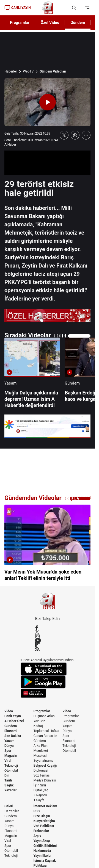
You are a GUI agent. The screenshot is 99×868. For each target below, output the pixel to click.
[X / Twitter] (48, 632)
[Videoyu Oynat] (48, 102)
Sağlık (9, 785)
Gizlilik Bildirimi (45, 846)
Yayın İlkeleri (43, 856)
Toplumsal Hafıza (46, 731)
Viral (8, 761)
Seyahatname (44, 761)
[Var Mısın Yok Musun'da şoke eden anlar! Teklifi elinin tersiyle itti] (47, 543)
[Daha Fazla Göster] (86, 135)
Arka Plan (41, 746)
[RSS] (48, 649)
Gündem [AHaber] (78, 23)
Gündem (11, 726)
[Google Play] (48, 682)
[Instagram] (48, 636)
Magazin (11, 756)
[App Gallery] (48, 693)
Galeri (9, 806)
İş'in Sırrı (40, 785)
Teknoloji (11, 766)
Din (7, 775)
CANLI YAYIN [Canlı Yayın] (18, 8)
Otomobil (11, 770)
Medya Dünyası (45, 780)
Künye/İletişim (44, 821)
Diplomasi (41, 770)
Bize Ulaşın (42, 816)
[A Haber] (48, 8)
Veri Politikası (44, 826)
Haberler (11, 71)
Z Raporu (40, 795)
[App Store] (48, 669)
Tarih (8, 780)
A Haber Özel (14, 721)
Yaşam (9, 741)
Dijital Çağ (41, 790)
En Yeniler (12, 811)
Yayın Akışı (42, 841)
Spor (8, 751)
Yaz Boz (39, 721)
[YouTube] (48, 640)
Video (9, 711)
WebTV (28, 71)
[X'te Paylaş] (64, 135)
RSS (37, 811)
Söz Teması (42, 775)
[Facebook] (48, 628)
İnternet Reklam (45, 806)
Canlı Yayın (13, 716)
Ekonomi (11, 731)
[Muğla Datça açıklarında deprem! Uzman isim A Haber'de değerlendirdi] (32, 373)
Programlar (42, 711)
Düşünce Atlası (45, 716)
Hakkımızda (42, 851)
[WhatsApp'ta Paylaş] (75, 135)
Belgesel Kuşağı (45, 766)
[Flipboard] (48, 644)
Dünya (9, 746)
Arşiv (37, 836)
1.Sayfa (39, 800)
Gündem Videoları (53, 71)
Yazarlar (10, 790)
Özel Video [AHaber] (50, 23)
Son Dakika (13, 736)
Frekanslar (41, 831)
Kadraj (38, 726)
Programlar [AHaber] (20, 23)
